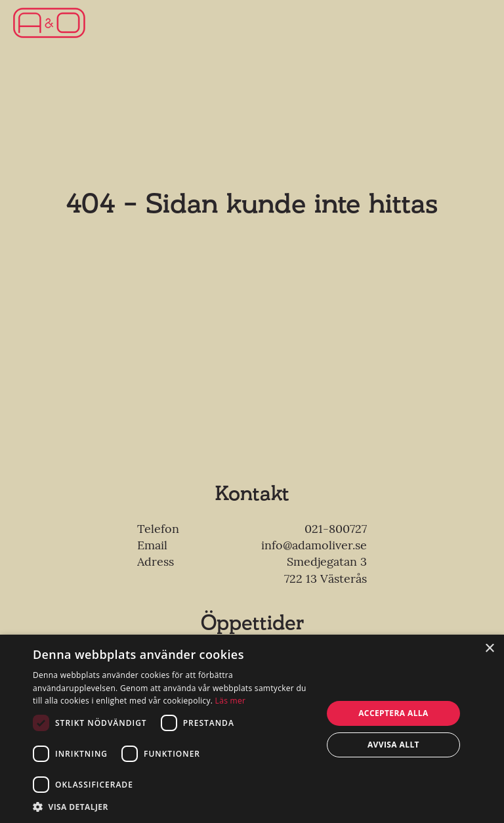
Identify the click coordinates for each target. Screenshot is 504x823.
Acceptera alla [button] (393, 713)
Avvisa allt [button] (393, 745)
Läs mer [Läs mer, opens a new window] (231, 701)
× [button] (489, 649)
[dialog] (252, 729)
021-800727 (336, 529)
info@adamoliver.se (314, 545)
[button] (173, 807)
